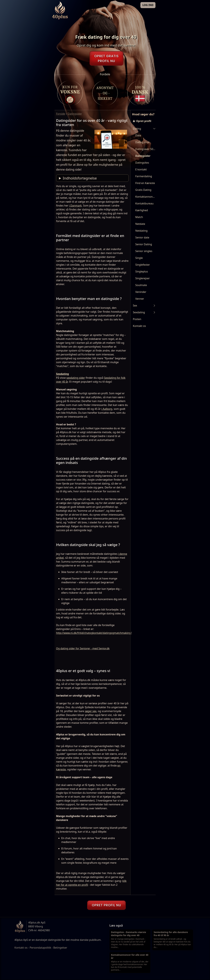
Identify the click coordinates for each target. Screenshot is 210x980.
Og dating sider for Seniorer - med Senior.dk (83, 648)
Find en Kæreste (145, 183)
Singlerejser (143, 278)
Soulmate (141, 285)
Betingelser (60, 948)
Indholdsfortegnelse (80, 178)
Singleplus (142, 271)
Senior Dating (144, 244)
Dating (137, 129)
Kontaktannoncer (145, 197)
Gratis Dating (143, 190)
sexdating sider (76, 378)
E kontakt (141, 169)
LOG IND (148, 5)
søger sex (91, 711)
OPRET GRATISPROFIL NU (106, 58)
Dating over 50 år (145, 149)
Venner (140, 299)
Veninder (141, 292)
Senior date (142, 237)
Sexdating (63, 374)
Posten (137, 319)
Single (139, 258)
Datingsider (143, 156)
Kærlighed (142, 210)
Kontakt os (139, 326)
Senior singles (144, 251)
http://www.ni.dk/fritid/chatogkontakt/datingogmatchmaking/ (94, 633)
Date (138, 135)
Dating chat (142, 142)
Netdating (141, 231)
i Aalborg (107, 409)
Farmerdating (144, 176)
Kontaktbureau (144, 203)
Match (139, 217)
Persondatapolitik (40, 948)
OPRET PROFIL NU (106, 905)
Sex (135, 306)
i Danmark (75, 206)
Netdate (140, 224)
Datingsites (142, 163)
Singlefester (143, 265)
